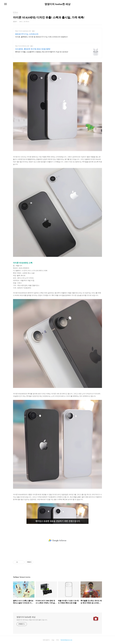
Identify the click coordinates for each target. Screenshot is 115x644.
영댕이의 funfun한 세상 (57, 4)
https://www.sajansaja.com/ (23, 31)
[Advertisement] (57, 540)
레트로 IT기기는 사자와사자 (27, 34)
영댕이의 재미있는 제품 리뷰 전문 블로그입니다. (32, 620)
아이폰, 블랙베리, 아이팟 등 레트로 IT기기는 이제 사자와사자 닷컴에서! (41, 37)
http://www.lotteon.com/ (22, 46)
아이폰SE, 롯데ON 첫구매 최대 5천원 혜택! (33, 49)
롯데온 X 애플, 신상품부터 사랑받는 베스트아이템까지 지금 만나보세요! (42, 52)
